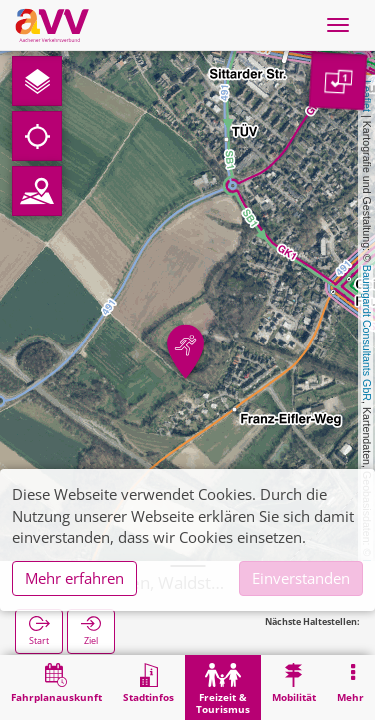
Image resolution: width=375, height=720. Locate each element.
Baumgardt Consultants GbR (367, 333)
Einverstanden (301, 578)
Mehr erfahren (74, 578)
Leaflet (367, 96)
